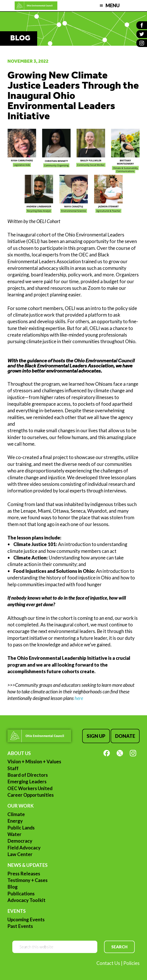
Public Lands (21, 828)
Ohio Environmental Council (36, 6)
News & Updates (28, 865)
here (79, 698)
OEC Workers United (30, 788)
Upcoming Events (26, 920)
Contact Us (108, 963)
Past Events (20, 926)
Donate (125, 736)
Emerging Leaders (27, 782)
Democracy (20, 841)
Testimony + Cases (28, 880)
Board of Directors (28, 775)
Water (14, 834)
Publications (21, 894)
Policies (131, 963)
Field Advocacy (24, 848)
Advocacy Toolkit (26, 900)
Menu (113, 5)
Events (17, 911)
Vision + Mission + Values (34, 762)
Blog (13, 887)
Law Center (20, 854)
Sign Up (96, 736)
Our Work (21, 806)
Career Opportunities (31, 795)
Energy (15, 821)
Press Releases (24, 874)
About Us (19, 753)
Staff (13, 768)
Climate (16, 814)
